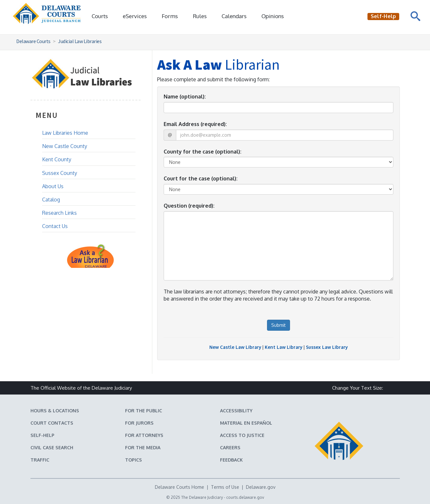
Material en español (246, 423)
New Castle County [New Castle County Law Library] (65, 146)
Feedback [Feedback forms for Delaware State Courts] (231, 460)
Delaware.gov (261, 487)
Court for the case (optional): (201, 178)
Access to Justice (242, 435)
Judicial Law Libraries (80, 41)
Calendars (234, 16)
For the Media (143, 447)
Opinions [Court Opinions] (273, 16)
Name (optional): (185, 97)
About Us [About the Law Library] (53, 186)
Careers (230, 447)
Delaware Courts (33, 41)
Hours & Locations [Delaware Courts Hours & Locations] (55, 411)
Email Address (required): (195, 124)
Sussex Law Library (327, 347)
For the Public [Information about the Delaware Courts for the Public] (144, 411)
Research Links (59, 213)
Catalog (51, 200)
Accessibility (236, 411)
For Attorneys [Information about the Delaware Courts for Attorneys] (144, 435)
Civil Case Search (52, 447)
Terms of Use (225, 487)
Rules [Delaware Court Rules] (200, 16)
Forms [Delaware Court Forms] (170, 16)
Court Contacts (52, 423)
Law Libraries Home (65, 133)
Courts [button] (100, 16)
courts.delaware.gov (245, 497)
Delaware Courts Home (180, 487)
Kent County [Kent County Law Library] (57, 159)
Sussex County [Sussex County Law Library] (60, 173)
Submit (279, 325)
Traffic (40, 460)
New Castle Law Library (235, 347)
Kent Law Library (284, 347)
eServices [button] (135, 16)
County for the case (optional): (203, 152)
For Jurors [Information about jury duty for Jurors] (139, 423)
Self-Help (42, 435)
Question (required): (189, 206)
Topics (134, 460)
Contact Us (55, 226)
